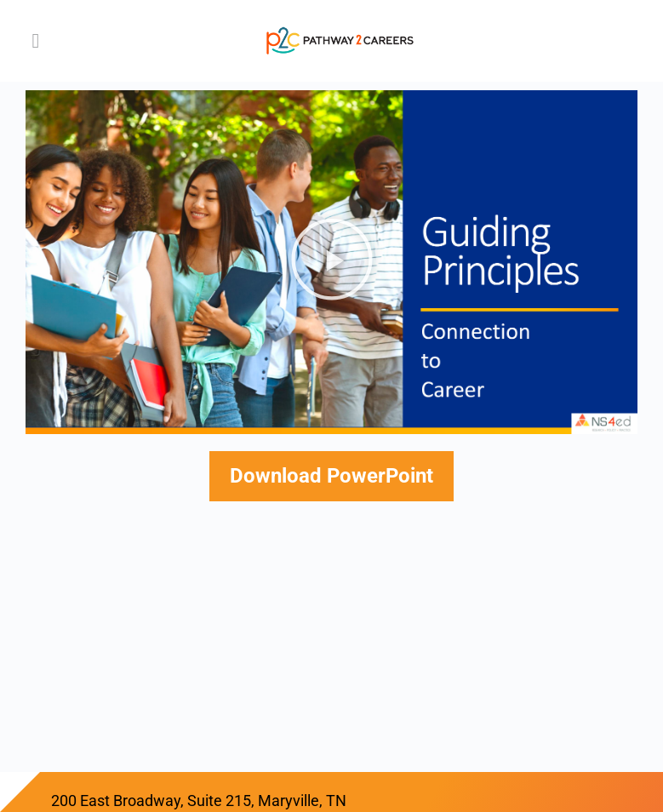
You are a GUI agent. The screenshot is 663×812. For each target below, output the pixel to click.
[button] (332, 263)
